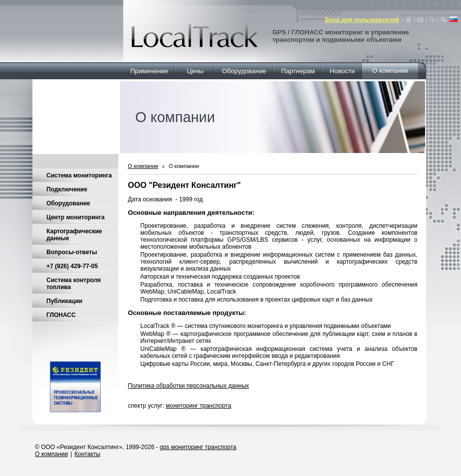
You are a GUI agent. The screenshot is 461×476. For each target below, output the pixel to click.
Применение (149, 71)
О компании (390, 71)
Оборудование (244, 71)
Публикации (64, 301)
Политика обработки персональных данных (188, 386)
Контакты (87, 454)
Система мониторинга (79, 175)
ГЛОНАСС (61, 315)
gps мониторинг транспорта (198, 447)
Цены (195, 71)
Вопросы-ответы (72, 252)
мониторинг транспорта (198, 406)
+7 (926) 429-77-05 (72, 266)
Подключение (67, 189)
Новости (342, 71)
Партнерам (298, 71)
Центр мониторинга (76, 217)
